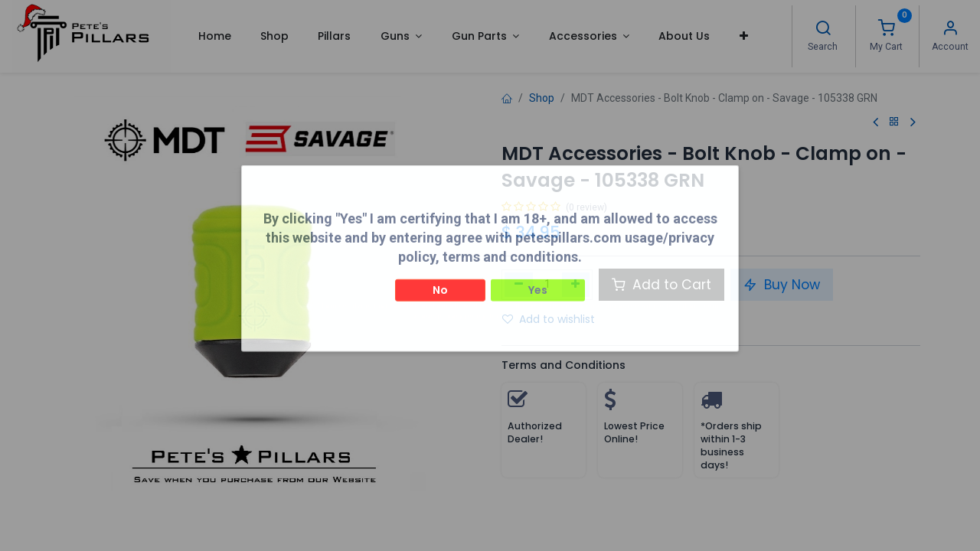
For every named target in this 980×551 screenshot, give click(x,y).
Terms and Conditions (563, 365)
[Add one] (576, 285)
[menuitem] (214, 36)
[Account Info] (950, 30)
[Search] (823, 30)
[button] (744, 36)
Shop (542, 98)
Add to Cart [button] (661, 285)
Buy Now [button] (782, 285)
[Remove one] (519, 285)
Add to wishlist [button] (549, 319)
